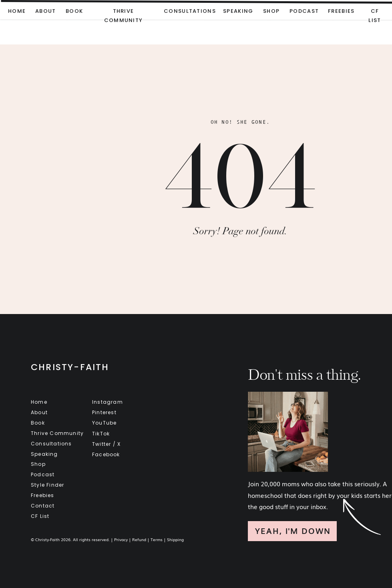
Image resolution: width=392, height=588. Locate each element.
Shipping (175, 539)
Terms (157, 539)
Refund (139, 539)
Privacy (121, 539)
